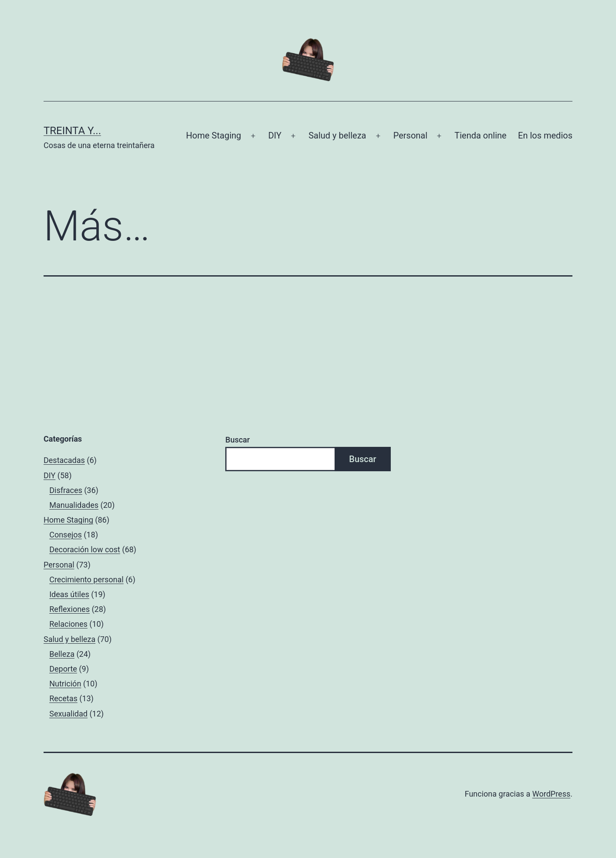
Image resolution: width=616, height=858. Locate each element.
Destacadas (64, 460)
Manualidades (74, 505)
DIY (275, 135)
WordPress (551, 794)
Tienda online (480, 135)
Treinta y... (72, 131)
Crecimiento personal (86, 579)
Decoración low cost (85, 549)
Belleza (62, 654)
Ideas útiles (69, 594)
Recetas (63, 698)
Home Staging (213, 135)
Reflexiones (69, 609)
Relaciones (68, 624)
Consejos (66, 535)
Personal (410, 135)
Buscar (237, 440)
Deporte (63, 669)
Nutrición (65, 684)
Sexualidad (68, 714)
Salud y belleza (337, 135)
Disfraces (66, 490)
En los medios (545, 135)
